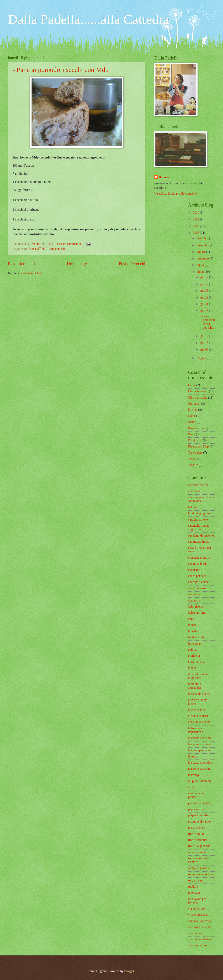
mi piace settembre (200, 781)
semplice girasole (199, 868)
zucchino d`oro (197, 945)
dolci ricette (196, 607)
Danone (164, 177)
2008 (196, 226)
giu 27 (205, 284)
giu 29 (205, 277)
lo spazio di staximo (201, 763)
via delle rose (196, 909)
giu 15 (205, 343)
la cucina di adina (199, 744)
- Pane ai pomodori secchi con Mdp (61, 70)
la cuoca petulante (199, 750)
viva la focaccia (198, 915)
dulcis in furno (197, 613)
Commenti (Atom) (33, 273)
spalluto (193, 887)
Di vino (193, 410)
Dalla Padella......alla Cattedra (89, 19)
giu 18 (205, 311)
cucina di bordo (198, 564)
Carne (192, 385)
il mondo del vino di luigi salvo (201, 676)
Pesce (192, 434)
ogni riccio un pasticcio (197, 795)
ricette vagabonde (199, 846)
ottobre (201, 252)
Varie (191, 459)
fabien (192, 625)
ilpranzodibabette (199, 694)
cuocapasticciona (199, 582)
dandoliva (194, 594)
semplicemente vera (200, 874)
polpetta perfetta (198, 815)
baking (192, 507)
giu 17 (205, 336)
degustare (194, 600)
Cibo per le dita (198, 398)
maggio (202, 358)
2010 (196, 213)
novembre (203, 245)
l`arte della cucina (199, 722)
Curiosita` (194, 404)
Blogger (129, 971)
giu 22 (205, 297)
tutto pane (194, 893)
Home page (77, 264)
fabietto (193, 631)
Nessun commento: (69, 244)
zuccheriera (195, 933)
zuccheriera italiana (200, 939)
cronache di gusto (199, 558)
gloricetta (194, 656)
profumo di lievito (199, 822)
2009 (196, 219)
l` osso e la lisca (198, 716)
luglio (201, 265)
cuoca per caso (197, 576)
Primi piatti (195, 440)
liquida (192, 756)
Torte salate (195, 453)
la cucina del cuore (200, 738)
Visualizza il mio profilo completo (176, 194)
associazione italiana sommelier (201, 499)
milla (191, 787)
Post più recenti (21, 264)
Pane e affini (36, 249)
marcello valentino (200, 769)
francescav (195, 644)
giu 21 (205, 304)
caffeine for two (198, 520)
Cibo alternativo (198, 391)
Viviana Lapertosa (199, 921)
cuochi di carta (197, 588)
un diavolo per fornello (197, 901)
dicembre (203, 238)
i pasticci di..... (197, 662)
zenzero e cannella (200, 927)
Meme (192, 422)
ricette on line (197, 834)
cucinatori (194, 570)
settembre (203, 258)
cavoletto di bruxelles (201, 536)
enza (191, 619)
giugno (201, 272)
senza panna (196, 880)
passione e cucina (199, 803)
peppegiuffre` (197, 809)
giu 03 (205, 350)
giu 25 (205, 291)
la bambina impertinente (196, 730)
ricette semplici (198, 840)
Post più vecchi (132, 264)
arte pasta (194, 491)
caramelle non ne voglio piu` (199, 528)
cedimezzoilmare (199, 542)
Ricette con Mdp (56, 249)
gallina (192, 650)
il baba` (193, 668)
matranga (194, 775)
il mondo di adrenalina (195, 686)
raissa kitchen (197, 828)
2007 (196, 233)
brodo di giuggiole (200, 513)
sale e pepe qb (197, 852)
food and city (196, 637)
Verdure (193, 465)
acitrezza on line (198, 485)
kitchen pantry (197, 710)
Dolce (192, 416)
